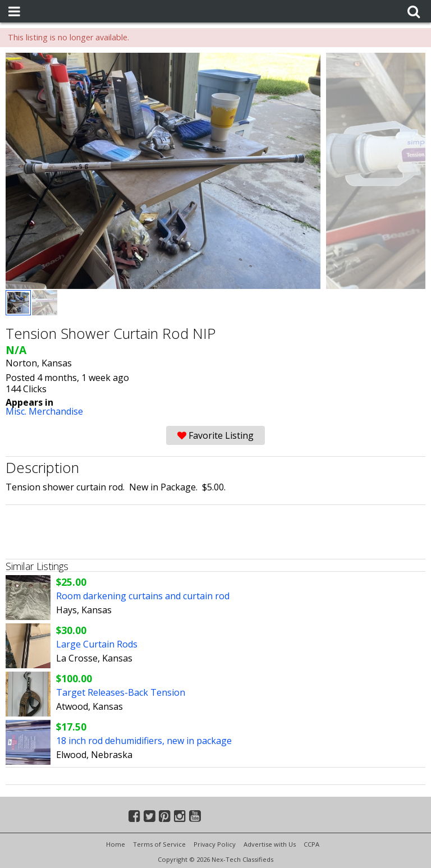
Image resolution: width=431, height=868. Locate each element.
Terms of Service (159, 844)
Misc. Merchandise (44, 411)
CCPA (311, 844)
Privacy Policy (215, 844)
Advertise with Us (270, 844)
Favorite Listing (215, 435)
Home (116, 844)
